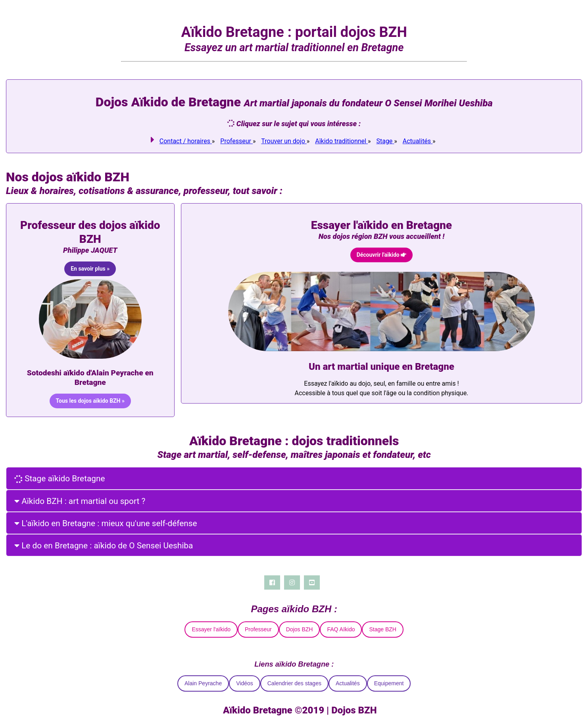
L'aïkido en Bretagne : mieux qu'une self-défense (105, 523)
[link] (186, 141)
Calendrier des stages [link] (294, 683)
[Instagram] (292, 582)
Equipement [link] (389, 683)
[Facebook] (272, 582)
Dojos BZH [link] (299, 629)
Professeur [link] (258, 629)
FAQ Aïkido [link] (341, 629)
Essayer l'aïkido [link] (211, 629)
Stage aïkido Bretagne (59, 479)
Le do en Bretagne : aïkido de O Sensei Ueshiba (103, 546)
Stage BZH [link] (383, 629)
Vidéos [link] (244, 683)
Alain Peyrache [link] (203, 683)
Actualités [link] (347, 683)
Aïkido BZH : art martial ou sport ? (79, 501)
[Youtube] (311, 582)
